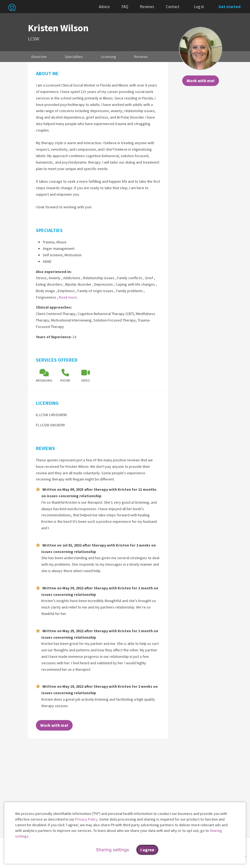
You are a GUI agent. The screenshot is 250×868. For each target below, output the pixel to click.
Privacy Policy (87, 819)
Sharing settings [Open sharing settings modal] (112, 850)
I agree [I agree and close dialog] (147, 850)
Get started (229, 7)
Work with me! (201, 81)
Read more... (69, 297)
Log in (199, 7)
